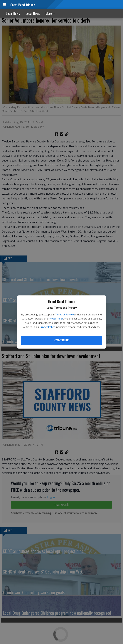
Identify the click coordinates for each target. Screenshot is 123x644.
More (51, 13)
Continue (62, 340)
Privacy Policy (56, 318)
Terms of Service (65, 314)
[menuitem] (51, 13)
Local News (13, 13)
